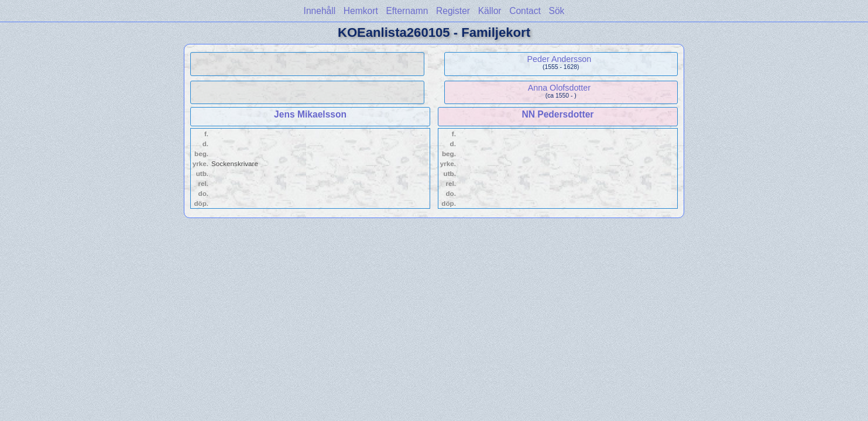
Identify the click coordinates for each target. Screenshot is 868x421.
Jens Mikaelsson (310, 114)
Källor (490, 11)
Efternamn (407, 11)
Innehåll (320, 11)
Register (453, 11)
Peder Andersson (560, 59)
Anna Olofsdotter (559, 88)
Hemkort (361, 11)
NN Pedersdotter (557, 114)
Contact (525, 11)
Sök (557, 11)
